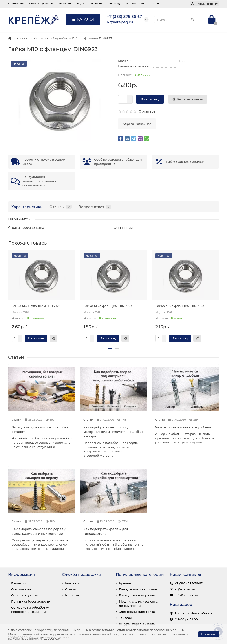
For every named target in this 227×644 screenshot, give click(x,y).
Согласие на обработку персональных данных (30, 610)
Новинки (65, 4)
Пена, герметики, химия (138, 589)
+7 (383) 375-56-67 (189, 583)
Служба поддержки (82, 574)
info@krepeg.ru (186, 595)
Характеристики (27, 207)
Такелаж (126, 618)
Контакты (139, 4)
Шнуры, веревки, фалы (137, 624)
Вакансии (95, 4)
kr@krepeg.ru (185, 589)
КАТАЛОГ (83, 19)
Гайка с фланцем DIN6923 (92, 38)
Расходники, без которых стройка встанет (40, 430)
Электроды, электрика (137, 612)
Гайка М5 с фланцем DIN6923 (108, 306)
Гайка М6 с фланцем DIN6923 (180, 306)
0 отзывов (147, 111)
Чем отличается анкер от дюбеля (183, 427)
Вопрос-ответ (95, 207)
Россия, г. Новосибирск (194, 613)
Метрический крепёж (50, 38)
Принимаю (209, 634)
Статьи (154, 4)
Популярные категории (140, 574)
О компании (16, 4)
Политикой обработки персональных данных (150, 630)
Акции (80, 4)
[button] (110, 348)
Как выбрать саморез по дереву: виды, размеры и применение (39, 531)
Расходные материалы (137, 595)
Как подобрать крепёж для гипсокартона (106, 531)
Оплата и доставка (42, 4)
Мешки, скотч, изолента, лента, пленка (139, 604)
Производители (117, 4)
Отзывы (61, 207)
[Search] (176, 20)
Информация (21, 574)
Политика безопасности (31, 601)
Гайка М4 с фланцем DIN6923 (36, 306)
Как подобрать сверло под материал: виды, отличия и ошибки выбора (113, 432)
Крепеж (22, 38)
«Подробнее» (50, 638)
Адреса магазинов (137, 124)
